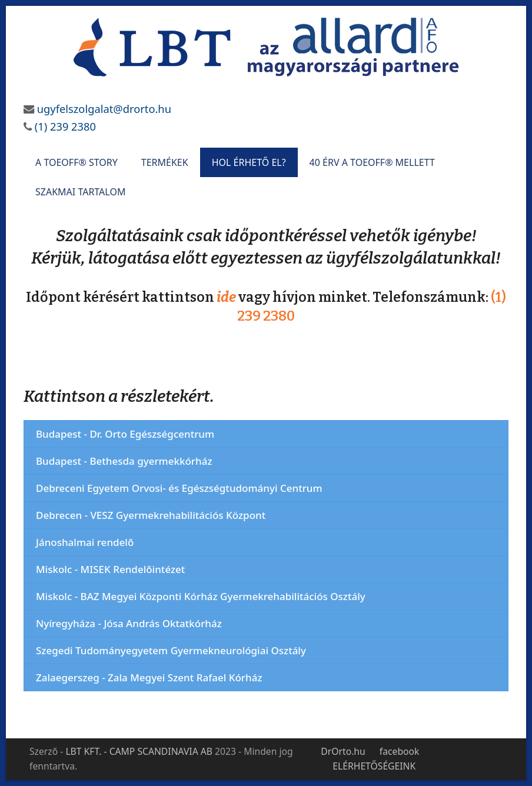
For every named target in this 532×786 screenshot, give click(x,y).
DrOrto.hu (343, 751)
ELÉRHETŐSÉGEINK (374, 766)
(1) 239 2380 (64, 126)
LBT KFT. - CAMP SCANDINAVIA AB (139, 751)
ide (226, 297)
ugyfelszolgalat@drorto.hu (104, 109)
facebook (400, 751)
